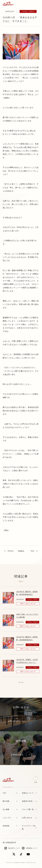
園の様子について (14, 848)
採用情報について (32, 848)
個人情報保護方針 (9, 843)
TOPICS (21, 551)
